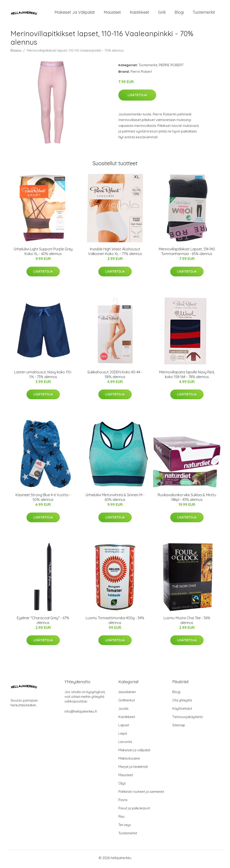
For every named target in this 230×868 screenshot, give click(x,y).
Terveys (125, 827)
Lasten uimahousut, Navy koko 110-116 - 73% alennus (43, 377)
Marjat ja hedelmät (133, 769)
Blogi (179, 13)
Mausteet (112, 13)
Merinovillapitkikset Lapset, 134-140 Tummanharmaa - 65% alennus (187, 254)
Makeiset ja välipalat (75, 13)
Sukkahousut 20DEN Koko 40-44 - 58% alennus (115, 377)
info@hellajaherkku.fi (81, 714)
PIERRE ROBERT (171, 67)
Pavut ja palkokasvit (134, 811)
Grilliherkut (127, 703)
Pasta (123, 802)
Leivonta (125, 744)
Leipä (123, 736)
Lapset (124, 728)
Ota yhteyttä (182, 703)
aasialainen (127, 694)
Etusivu (16, 53)
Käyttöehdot (182, 711)
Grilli (162, 13)
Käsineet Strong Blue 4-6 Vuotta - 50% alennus (43, 500)
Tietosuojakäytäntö (188, 719)
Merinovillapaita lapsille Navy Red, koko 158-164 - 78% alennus (187, 377)
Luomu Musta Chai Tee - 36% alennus (187, 622)
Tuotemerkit (204, 13)
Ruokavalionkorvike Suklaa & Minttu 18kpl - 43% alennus (187, 500)
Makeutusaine (129, 761)
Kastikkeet (139, 13)
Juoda (123, 711)
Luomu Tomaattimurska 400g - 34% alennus (115, 622)
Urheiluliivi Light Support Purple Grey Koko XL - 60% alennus (43, 254)
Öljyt (122, 786)
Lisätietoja (137, 97)
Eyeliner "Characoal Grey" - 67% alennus (43, 622)
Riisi (121, 819)
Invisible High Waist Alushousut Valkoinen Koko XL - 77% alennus (115, 254)
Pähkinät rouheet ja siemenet (141, 794)
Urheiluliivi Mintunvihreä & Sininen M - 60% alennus (115, 500)
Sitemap (179, 728)
